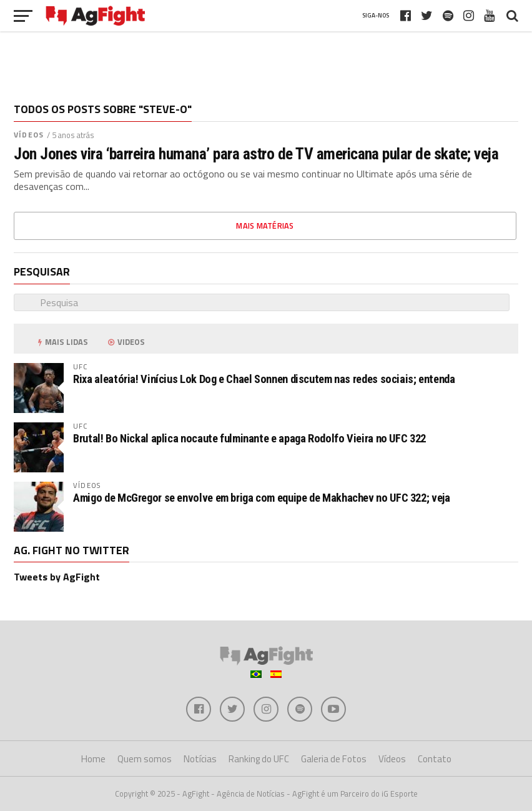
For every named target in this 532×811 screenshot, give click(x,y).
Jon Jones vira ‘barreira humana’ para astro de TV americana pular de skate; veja (256, 154)
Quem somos (145, 759)
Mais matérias (265, 226)
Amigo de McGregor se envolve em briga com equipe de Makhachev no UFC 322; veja (261, 498)
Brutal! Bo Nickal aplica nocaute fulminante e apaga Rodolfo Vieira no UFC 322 (249, 438)
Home (93, 759)
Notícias (200, 759)
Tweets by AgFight (57, 577)
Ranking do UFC (259, 759)
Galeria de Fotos (334, 759)
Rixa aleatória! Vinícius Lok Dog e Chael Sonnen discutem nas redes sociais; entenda (264, 379)
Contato (435, 759)
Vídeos (29, 135)
